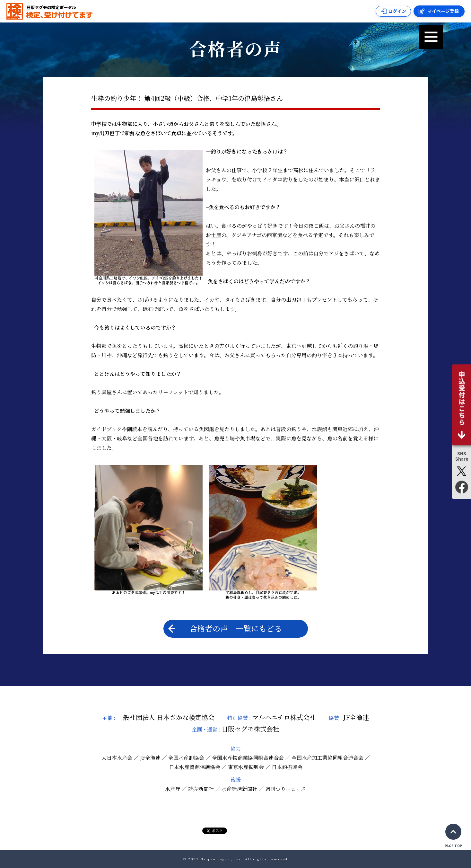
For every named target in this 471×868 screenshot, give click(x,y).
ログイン (397, 11)
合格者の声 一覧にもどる (225, 628)
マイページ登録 (443, 11)
